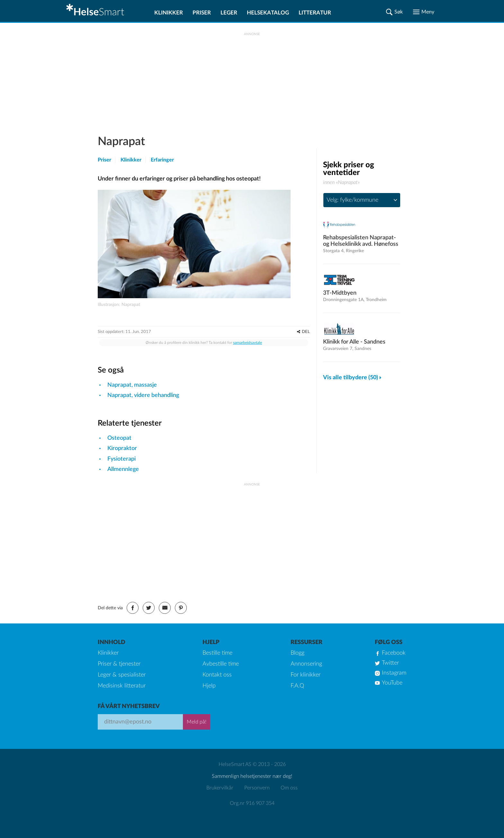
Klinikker (169, 13)
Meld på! (197, 722)
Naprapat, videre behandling (143, 395)
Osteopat (119, 438)
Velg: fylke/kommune (352, 200)
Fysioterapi (122, 459)
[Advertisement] (252, 81)
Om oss (289, 788)
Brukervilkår (220, 788)
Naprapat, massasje (132, 385)
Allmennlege (123, 469)
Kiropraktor (122, 448)
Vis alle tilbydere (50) (351, 378)
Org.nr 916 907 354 (252, 803)
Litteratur (315, 13)
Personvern (257, 788)
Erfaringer (162, 160)
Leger (229, 13)
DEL (306, 332)
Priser (202, 13)
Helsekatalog (268, 13)
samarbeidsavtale (248, 343)
